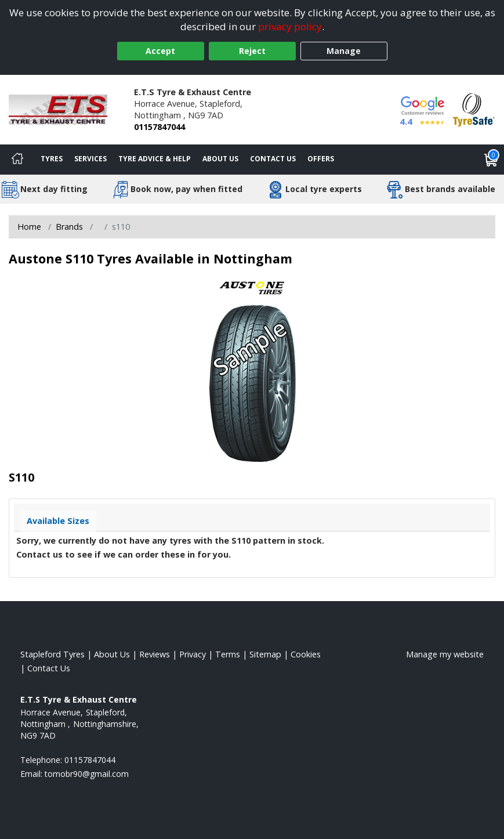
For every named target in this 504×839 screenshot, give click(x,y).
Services (90, 159)
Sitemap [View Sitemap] (265, 654)
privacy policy (290, 26)
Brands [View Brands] (69, 227)
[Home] (17, 160)
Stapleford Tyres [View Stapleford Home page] (52, 654)
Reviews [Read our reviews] (155, 654)
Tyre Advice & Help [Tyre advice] (155, 159)
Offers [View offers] (321, 159)
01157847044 (159, 127)
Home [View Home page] (29, 227)
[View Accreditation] (474, 109)
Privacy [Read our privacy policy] (193, 654)
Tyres (52, 159)
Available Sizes (58, 521)
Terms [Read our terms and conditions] (228, 654)
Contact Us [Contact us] (273, 159)
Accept (160, 51)
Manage (344, 51)
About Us (220, 159)
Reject (252, 51)
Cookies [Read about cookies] (306, 654)
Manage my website (445, 654)
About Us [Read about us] (112, 654)
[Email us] (87, 774)
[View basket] (491, 160)
